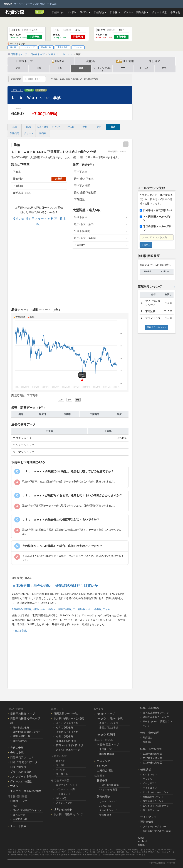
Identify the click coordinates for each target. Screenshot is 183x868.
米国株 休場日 (107, 754)
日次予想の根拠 (21, 728)
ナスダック (104, 761)
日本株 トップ (19, 801)
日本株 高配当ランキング (156, 713)
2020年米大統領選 (152, 758)
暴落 (81, 68)
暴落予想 (175, 12)
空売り (165, 68)
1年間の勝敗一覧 (21, 736)
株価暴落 (102, 780)
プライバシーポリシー (154, 827)
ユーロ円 (61, 765)
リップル (147, 779)
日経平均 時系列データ (24, 762)
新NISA (58, 61)
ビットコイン (150, 774)
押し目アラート (159, 61)
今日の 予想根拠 (65, 728)
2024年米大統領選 (152, 754)
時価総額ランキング (153, 797)
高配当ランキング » (157, 327)
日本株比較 (46, 47)
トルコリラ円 (63, 794)
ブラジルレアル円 (65, 789)
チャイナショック (109, 810)
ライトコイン (150, 788)
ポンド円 (61, 770)
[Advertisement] (70, 279)
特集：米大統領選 (151, 749)
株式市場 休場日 (21, 819)
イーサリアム (150, 783)
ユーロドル (62, 774)
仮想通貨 (146, 770)
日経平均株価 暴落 (109, 785)
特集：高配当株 (150, 708)
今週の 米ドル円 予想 (67, 732)
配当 (18, 68)
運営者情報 (147, 822)
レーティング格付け (102, 69)
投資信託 (147, 742)
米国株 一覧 (106, 749)
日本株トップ (24, 61)
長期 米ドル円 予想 (66, 741)
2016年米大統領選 (152, 763)
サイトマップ (148, 817)
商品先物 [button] (142, 12)
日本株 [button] (115, 12)
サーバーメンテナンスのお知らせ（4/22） (36, 4)
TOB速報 (125, 61)
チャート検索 (159, 12)
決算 (39, 68)
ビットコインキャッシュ (156, 792)
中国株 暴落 (106, 815)
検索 (15, 806)
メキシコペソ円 (64, 803)
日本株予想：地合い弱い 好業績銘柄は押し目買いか (55, 586)
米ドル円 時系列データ (68, 750)
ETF (123, 68)
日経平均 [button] (58, 12)
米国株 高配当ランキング (156, 717)
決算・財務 (43, 127)
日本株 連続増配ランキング (27, 810)
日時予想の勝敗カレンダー (27, 732)
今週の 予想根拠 (65, 736)
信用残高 (14, 133)
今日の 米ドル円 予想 (67, 723)
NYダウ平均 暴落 (108, 790)
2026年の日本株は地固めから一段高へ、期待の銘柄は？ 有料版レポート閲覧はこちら (61, 609)
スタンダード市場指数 (24, 777)
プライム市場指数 (21, 772)
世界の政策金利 (63, 810)
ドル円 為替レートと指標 (69, 718)
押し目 (39, 12)
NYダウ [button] (85, 12)
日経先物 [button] (100, 12)
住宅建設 (41, 90)
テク (99, 127)
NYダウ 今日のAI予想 (110, 718)
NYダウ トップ (106, 714)
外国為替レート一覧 (66, 714)
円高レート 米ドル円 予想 (70, 745)
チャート (29, 133)
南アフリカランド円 (67, 785)
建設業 (29, 90)
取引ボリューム (151, 810)
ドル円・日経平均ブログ (68, 814)
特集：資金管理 (150, 733)
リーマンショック (109, 801)
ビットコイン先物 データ (156, 806)
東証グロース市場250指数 (26, 791)
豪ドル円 (61, 761)
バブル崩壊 (105, 806)
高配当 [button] (91, 61)
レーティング (29, 47)
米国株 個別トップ (108, 744)
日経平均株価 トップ (23, 714)
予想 (60, 68)
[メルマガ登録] (32, 12)
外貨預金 (147, 738)
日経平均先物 (18, 767)
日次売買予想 (20, 741)
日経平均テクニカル (22, 757)
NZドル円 (61, 798)
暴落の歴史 (104, 797)
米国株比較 (62, 47)
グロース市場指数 (21, 781)
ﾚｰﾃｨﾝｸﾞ (57, 127)
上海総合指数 (105, 770)
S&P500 (102, 766)
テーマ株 (78, 47)
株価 (15, 127)
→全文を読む (20, 631)
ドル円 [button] (72, 12)
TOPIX (14, 786)
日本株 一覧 (19, 815)
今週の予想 (17, 748)
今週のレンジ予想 (109, 723)
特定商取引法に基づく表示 (157, 831)
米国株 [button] (128, 12)
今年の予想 (17, 752)
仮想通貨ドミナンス (153, 801)
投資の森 (15, 12)
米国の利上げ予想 (109, 728)
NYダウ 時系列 (106, 734)
